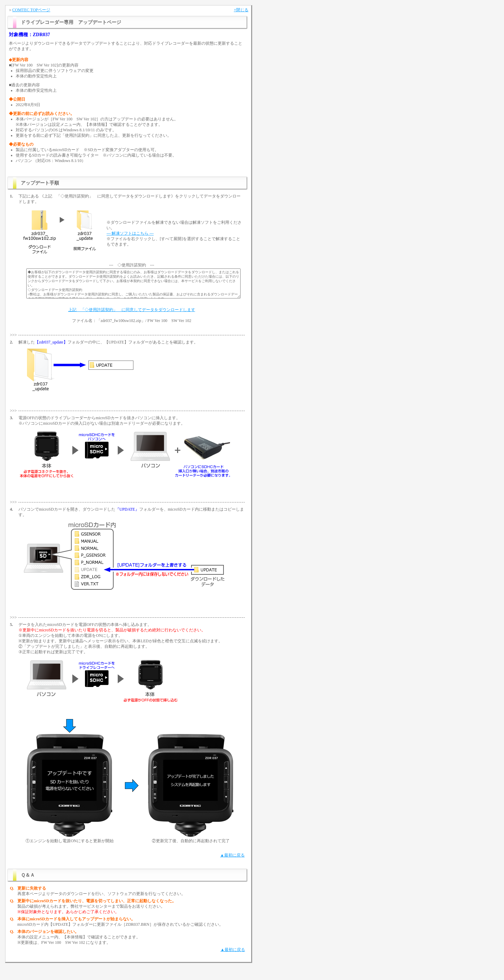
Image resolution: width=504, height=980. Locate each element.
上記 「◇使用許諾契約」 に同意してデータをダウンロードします (132, 310)
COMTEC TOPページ (31, 10)
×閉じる (241, 10)
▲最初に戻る (232, 855)
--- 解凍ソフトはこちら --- (130, 233)
